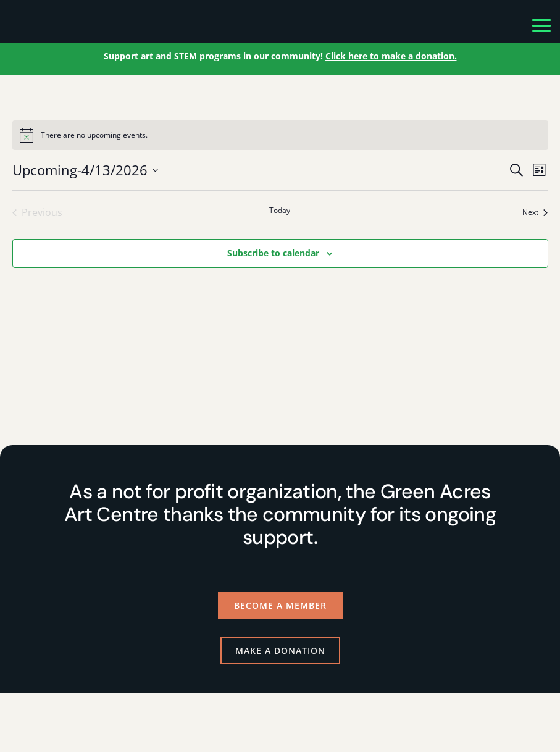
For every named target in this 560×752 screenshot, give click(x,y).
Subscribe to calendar (273, 253)
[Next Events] (535, 212)
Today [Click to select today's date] (280, 211)
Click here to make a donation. (391, 56)
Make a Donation (280, 650)
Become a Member (280, 605)
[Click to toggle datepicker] (85, 170)
